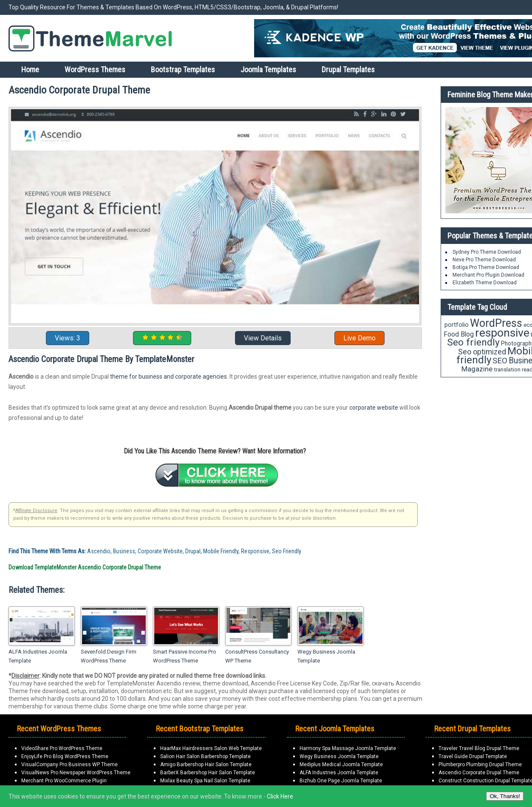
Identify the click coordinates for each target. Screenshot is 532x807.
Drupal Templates (348, 69)
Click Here (280, 796)
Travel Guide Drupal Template (473, 756)
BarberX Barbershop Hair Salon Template (208, 773)
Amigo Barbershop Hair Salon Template (206, 765)
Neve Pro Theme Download (484, 260)
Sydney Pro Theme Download (487, 252)
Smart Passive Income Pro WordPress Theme (185, 656)
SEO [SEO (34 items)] (500, 361)
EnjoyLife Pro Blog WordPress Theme (65, 756)
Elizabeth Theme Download (485, 283)
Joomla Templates (268, 69)
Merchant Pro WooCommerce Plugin (64, 781)
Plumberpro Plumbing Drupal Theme (480, 765)
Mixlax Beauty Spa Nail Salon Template (205, 781)
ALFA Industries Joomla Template (38, 656)
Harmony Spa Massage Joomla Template (348, 748)
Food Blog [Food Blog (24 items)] (459, 334)
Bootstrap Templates (183, 69)
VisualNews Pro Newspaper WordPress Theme (76, 773)
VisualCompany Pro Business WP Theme (69, 765)
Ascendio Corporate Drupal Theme (479, 773)
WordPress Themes (95, 69)
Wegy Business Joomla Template (326, 656)
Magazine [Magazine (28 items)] (477, 369)
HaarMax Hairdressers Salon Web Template (211, 748)
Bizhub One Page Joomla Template (341, 781)
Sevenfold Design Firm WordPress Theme (109, 656)
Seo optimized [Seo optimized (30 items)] (482, 352)
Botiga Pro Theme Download (486, 267)
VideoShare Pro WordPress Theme (62, 748)
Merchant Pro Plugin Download (488, 275)
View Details (263, 338)
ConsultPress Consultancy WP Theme (257, 656)
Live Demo (359, 338)
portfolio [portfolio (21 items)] (457, 325)
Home (30, 69)
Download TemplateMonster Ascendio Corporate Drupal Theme (85, 567)
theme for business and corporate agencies (168, 377)
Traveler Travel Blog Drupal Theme (479, 748)
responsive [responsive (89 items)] (502, 333)
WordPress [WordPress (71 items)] (496, 323)
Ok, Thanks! (505, 796)
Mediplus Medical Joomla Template (341, 765)
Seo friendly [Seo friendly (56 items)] (473, 342)
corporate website (374, 408)
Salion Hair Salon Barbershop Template (205, 756)
